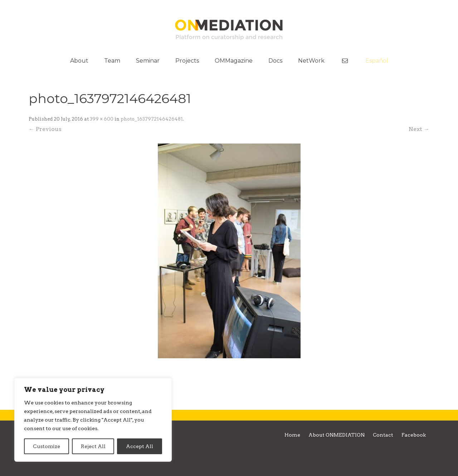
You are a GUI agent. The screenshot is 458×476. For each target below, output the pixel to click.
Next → (419, 129)
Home (292, 435)
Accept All (140, 446)
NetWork (311, 61)
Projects (187, 61)
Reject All (93, 446)
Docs (275, 61)
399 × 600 (102, 119)
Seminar (148, 61)
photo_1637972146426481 (152, 119)
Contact (383, 435)
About (79, 61)
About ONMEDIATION (337, 435)
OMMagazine (234, 61)
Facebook (414, 435)
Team (112, 61)
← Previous (45, 129)
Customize (47, 446)
